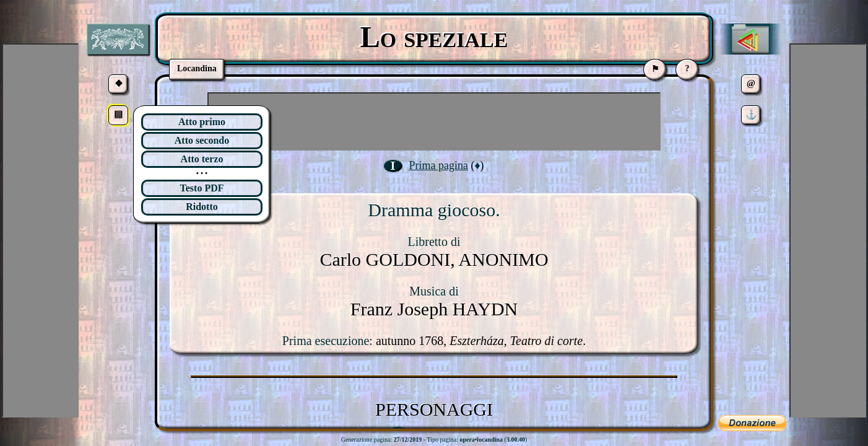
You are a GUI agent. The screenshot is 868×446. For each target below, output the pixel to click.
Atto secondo (202, 140)
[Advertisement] (434, 121)
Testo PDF (202, 188)
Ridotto (202, 207)
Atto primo (202, 122)
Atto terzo (202, 159)
